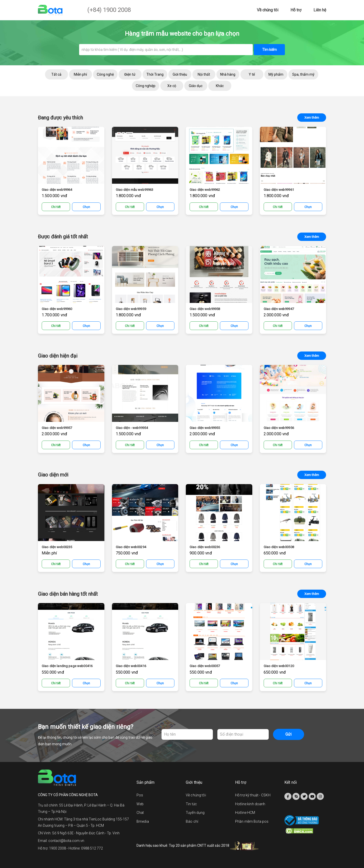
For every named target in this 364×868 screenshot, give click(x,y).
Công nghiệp (146, 86)
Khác (220, 86)
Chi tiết (56, 207)
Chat (140, 813)
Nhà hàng (228, 74)
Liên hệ (320, 10)
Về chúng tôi (268, 10)
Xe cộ (172, 86)
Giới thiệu (180, 74)
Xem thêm (312, 118)
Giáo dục (196, 86)
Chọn (86, 207)
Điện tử (130, 74)
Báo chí (192, 821)
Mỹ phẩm (276, 74)
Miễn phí (80, 74)
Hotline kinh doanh (250, 804)
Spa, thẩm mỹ (303, 74)
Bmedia (143, 821)
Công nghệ (105, 74)
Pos (140, 795)
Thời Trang (155, 74)
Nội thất (204, 74)
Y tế (252, 74)
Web (140, 804)
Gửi (288, 734)
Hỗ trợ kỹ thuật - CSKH (253, 795)
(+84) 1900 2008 (109, 10)
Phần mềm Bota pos (252, 821)
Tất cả (56, 74)
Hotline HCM (245, 813)
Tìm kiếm (269, 50)
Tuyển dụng (195, 813)
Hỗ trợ (296, 10)
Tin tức (191, 804)
